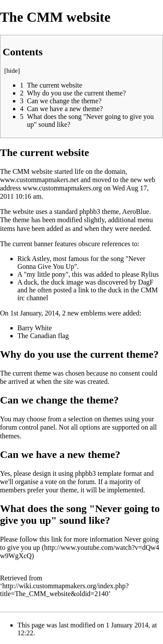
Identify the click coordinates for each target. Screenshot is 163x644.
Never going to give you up (79, 543)
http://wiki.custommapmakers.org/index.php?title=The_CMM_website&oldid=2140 (64, 590)
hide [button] (12, 71)
